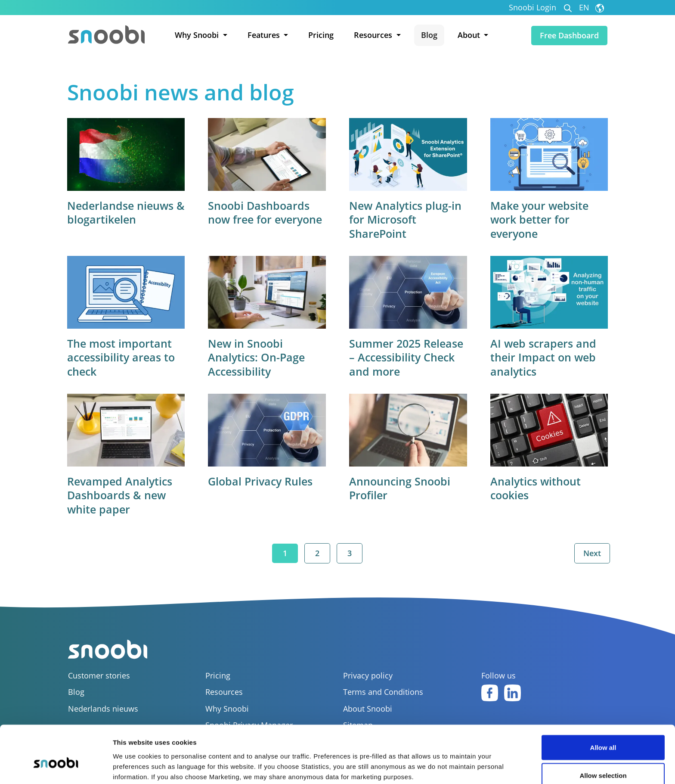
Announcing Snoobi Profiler (400, 487)
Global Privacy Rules (261, 480)
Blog (429, 35)
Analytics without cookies (535, 487)
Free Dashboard (569, 35)
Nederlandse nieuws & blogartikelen (121, 213)
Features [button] (265, 35)
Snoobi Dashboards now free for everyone (265, 213)
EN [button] (591, 8)
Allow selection (603, 733)
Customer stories (99, 675)
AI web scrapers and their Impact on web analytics (543, 357)
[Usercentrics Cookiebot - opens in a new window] (56, 767)
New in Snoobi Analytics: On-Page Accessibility (257, 357)
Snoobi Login (533, 8)
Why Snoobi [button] (198, 35)
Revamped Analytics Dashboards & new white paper (121, 494)
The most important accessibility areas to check (122, 357)
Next (592, 553)
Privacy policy (368, 675)
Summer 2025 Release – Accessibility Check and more (406, 357)
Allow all (603, 705)
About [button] (470, 35)
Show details (452, 762)
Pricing (321, 35)
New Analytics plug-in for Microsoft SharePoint (405, 219)
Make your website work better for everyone (539, 219)
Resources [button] (374, 35)
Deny (603, 761)
